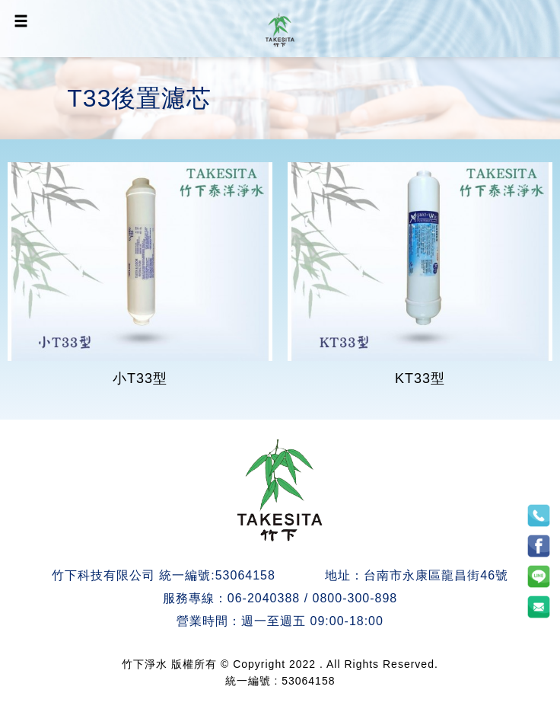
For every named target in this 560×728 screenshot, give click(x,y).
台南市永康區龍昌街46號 (436, 575)
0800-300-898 (355, 598)
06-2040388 (264, 598)
